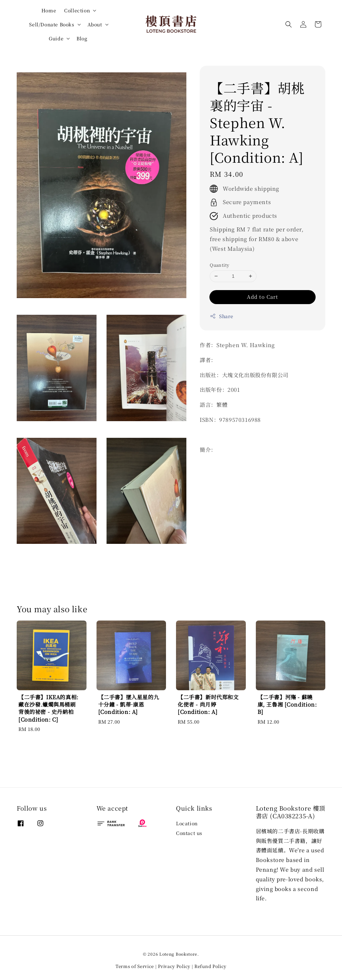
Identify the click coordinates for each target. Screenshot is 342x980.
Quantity (219, 265)
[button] (289, 24)
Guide (56, 38)
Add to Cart (263, 297)
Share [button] (221, 316)
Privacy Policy (174, 966)
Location (187, 823)
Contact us (189, 833)
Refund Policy (210, 966)
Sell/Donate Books (52, 24)
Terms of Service (135, 966)
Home (49, 10)
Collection (77, 10)
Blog (82, 38)
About (95, 24)
